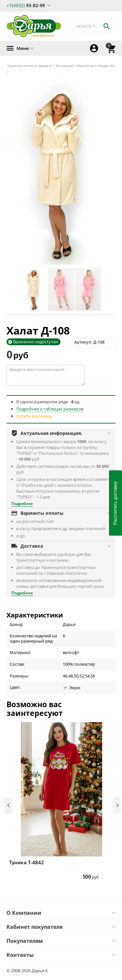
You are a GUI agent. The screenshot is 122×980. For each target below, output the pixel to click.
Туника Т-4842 (27, 862)
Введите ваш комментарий (46, 375)
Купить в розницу (34, 416)
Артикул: (83, 342)
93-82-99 (26, 5)
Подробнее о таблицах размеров (50, 409)
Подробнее (22, 504)
